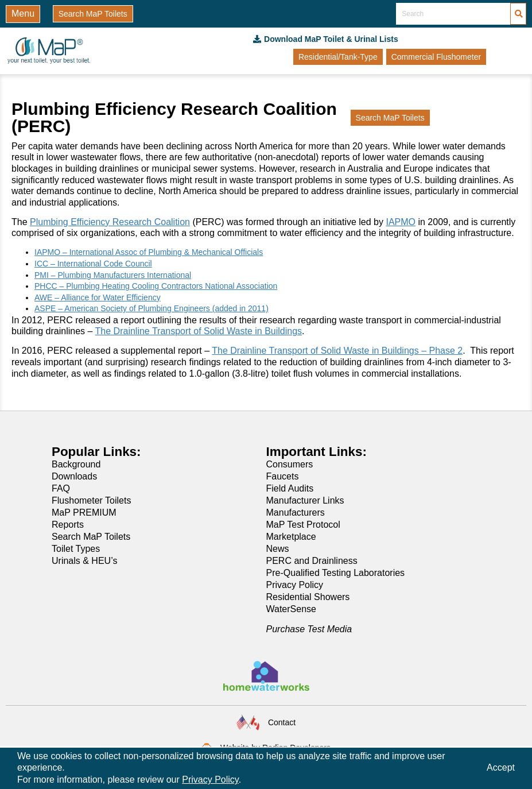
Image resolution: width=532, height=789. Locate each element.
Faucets (283, 476)
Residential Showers (308, 597)
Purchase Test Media (309, 629)
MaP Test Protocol (303, 525)
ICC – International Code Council (93, 264)
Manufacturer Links (305, 500)
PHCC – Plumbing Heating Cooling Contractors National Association (156, 286)
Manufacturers (296, 513)
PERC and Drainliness (312, 561)
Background (76, 464)
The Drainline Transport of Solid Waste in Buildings (199, 331)
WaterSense (291, 609)
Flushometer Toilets (91, 500)
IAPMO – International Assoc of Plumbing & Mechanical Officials (149, 252)
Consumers (290, 464)
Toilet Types (76, 549)
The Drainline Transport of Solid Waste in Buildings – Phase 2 (337, 351)
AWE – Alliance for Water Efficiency (98, 297)
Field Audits (290, 488)
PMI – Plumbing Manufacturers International (113, 275)
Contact (282, 722)
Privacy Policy (295, 585)
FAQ (61, 488)
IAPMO (401, 222)
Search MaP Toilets (91, 537)
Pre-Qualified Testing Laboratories (336, 573)
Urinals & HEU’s (84, 561)
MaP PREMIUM (84, 513)
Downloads (74, 476)
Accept (501, 767)
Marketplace (291, 537)
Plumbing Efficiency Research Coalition (110, 222)
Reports (68, 525)
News (278, 549)
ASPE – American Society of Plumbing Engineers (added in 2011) (152, 308)
